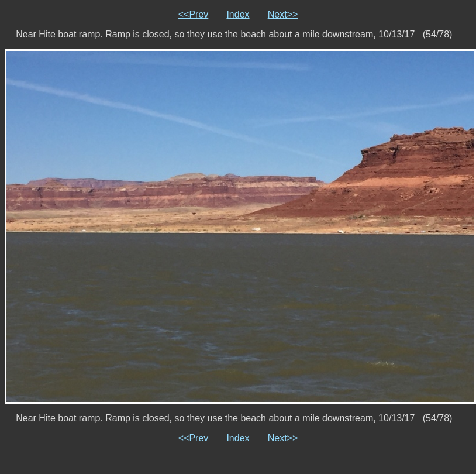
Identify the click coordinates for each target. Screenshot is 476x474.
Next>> (283, 14)
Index (238, 14)
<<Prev (194, 14)
